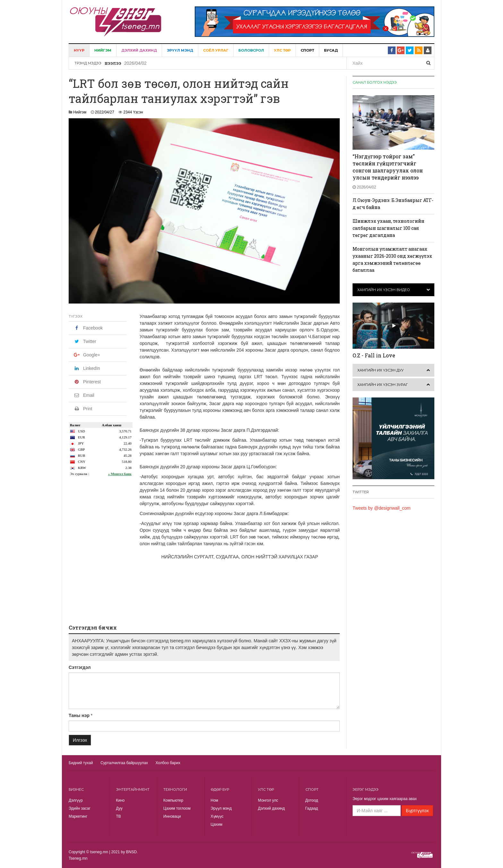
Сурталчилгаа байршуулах (124, 763)
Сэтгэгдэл (80, 667)
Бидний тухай (81, 763)
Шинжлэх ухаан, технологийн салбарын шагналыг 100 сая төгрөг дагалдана (388, 228)
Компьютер (173, 800)
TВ (119, 816)
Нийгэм (103, 50)
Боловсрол (251, 50)
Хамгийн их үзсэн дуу (380, 370)
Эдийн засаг (80, 808)
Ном (215, 800)
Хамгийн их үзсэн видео (384, 290)
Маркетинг (78, 816)
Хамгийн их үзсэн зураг (383, 385)
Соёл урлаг (216, 50)
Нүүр (79, 50)
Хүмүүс (217, 816)
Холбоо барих (168, 763)
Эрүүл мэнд (180, 50)
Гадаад (312, 808)
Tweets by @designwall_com (382, 508)
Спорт (307, 50)
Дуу (119, 808)
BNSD (131, 852)
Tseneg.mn (78, 858)
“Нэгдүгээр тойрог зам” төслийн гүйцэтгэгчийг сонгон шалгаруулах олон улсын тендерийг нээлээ (388, 167)
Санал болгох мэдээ (375, 82)
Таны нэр (79, 715)
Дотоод (312, 800)
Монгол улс (268, 800)
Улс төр (282, 50)
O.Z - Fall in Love (374, 355)
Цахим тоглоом (177, 808)
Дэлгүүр (76, 800)
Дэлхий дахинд (139, 50)
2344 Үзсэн (133, 112)
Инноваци (172, 816)
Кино (120, 800)
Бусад (331, 50)
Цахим (217, 824)
